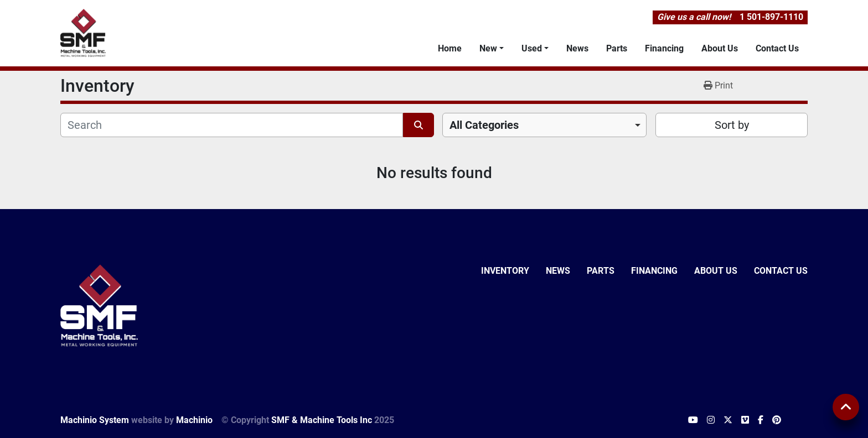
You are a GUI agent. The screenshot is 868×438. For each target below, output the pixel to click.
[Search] (232, 125)
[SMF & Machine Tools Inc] (99, 305)
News (577, 48)
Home (450, 48)
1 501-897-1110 (771, 17)
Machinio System (95, 420)
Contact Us (777, 48)
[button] (492, 49)
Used (532, 48)
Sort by (732, 125)
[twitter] (728, 420)
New (488, 48)
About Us (720, 48)
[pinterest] (777, 420)
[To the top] (846, 407)
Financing (664, 48)
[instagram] (711, 420)
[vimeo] (745, 420)
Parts (617, 48)
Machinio (194, 420)
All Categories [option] (484, 125)
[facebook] (761, 420)
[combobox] (544, 125)
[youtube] (693, 420)
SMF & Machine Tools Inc (322, 420)
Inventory (505, 271)
